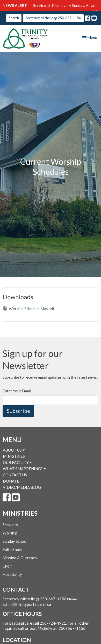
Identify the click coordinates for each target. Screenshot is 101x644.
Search (14, 18)
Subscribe (18, 411)
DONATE (11, 481)
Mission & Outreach (20, 558)
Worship (10, 533)
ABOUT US (14, 450)
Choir (7, 566)
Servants (10, 525)
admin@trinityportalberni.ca (27, 604)
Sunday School (15, 541)
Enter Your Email (17, 391)
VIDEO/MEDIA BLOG (22, 487)
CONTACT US (15, 475)
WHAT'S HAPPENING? (24, 469)
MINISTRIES (14, 456)
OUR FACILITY (17, 462)
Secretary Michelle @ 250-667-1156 (53, 18)
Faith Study (12, 549)
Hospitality (12, 574)
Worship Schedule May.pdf (28, 308)
